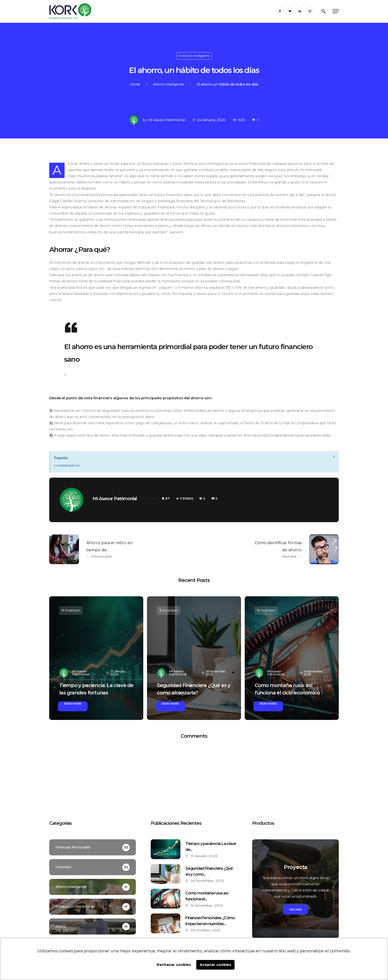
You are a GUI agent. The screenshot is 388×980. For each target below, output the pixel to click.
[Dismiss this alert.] (334, 457)
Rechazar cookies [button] (174, 965)
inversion (73, 610)
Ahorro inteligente (195, 56)
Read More (73, 704)
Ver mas (295, 910)
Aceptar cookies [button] (216, 965)
